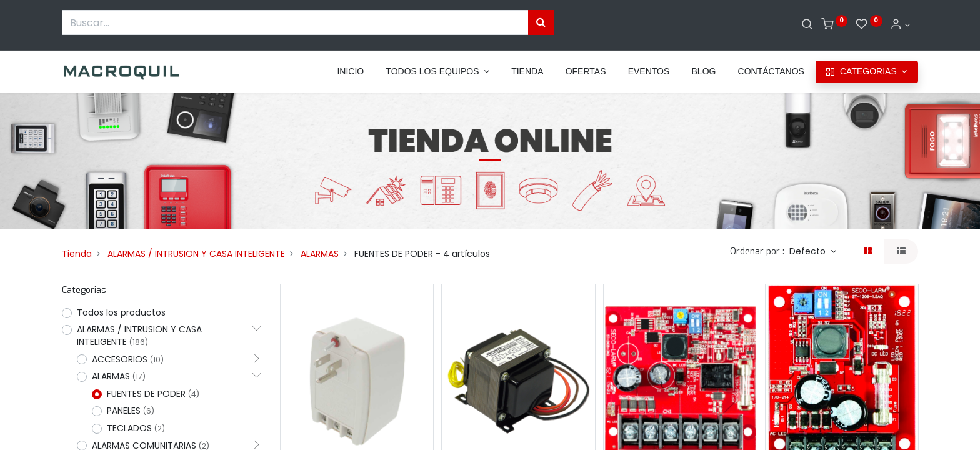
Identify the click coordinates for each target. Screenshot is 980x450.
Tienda (77, 254)
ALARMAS (320, 254)
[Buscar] (807, 25)
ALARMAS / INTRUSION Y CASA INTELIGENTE (196, 254)
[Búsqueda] (541, 22)
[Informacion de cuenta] (900, 25)
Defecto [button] (809, 251)
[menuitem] (350, 72)
